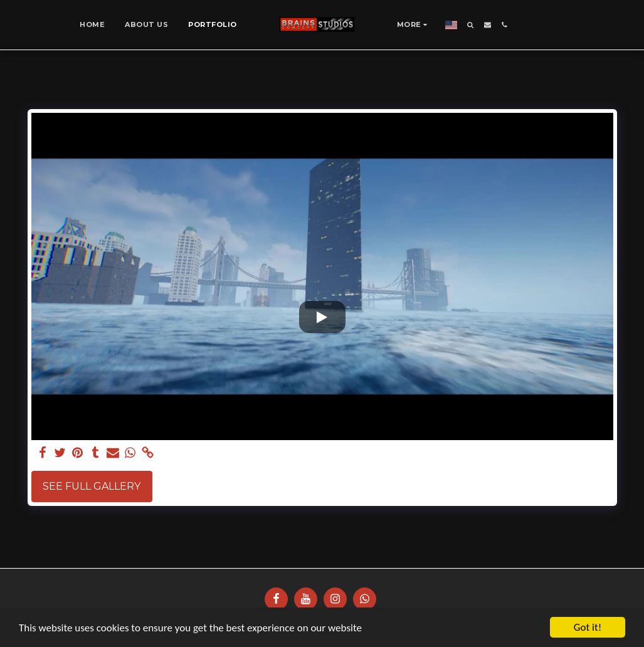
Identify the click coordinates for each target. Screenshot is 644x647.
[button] (471, 25)
